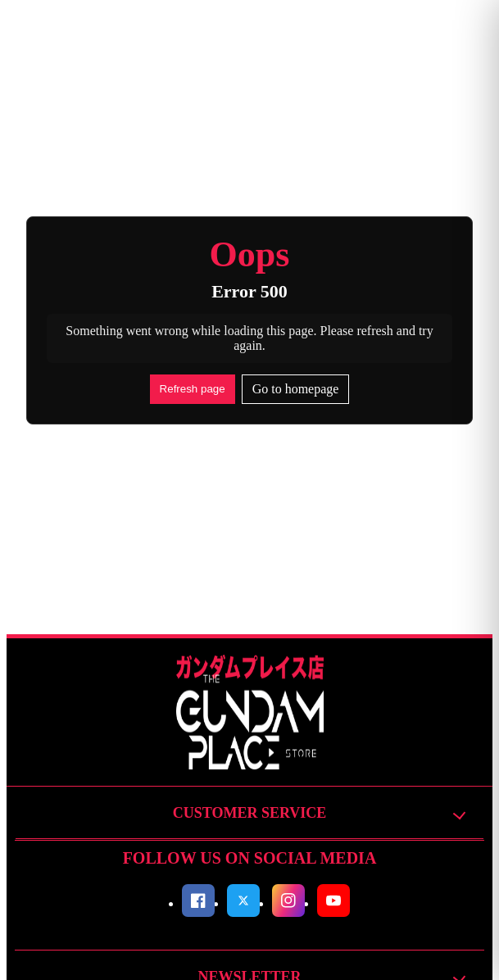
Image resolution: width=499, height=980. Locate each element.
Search (233, 37)
